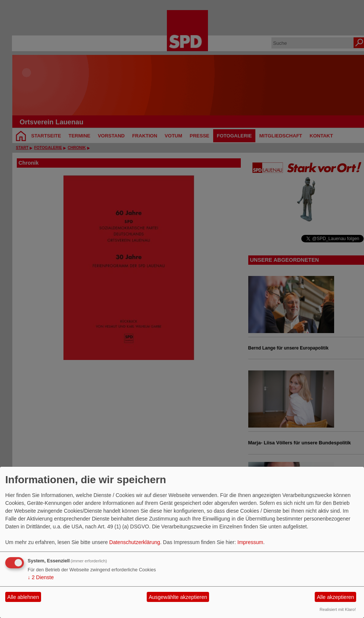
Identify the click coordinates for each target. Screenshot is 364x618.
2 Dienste (41, 577)
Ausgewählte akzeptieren (178, 597)
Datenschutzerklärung (135, 542)
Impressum (250, 542)
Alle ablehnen (23, 597)
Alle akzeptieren (336, 597)
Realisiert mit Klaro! (338, 609)
